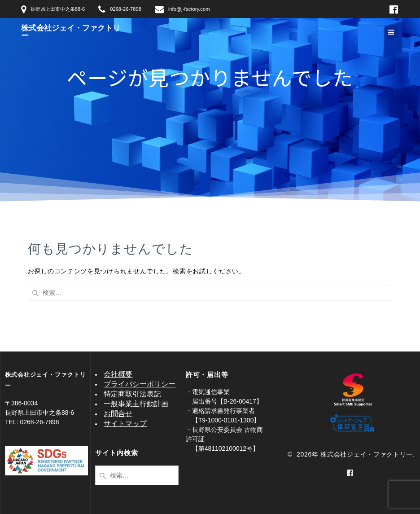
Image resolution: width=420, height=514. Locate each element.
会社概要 (118, 374)
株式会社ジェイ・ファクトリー (71, 32)
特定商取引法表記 (132, 394)
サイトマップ (125, 424)
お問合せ (118, 414)
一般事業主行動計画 (136, 404)
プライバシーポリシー (140, 384)
